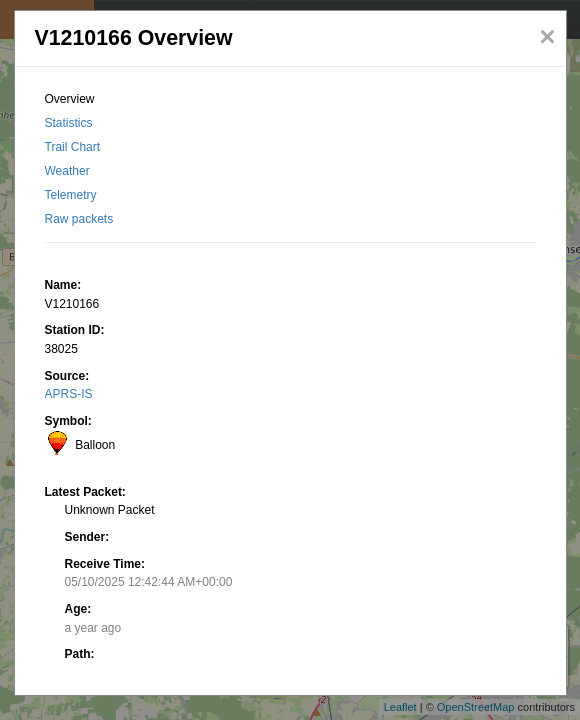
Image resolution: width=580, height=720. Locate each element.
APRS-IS (69, 394)
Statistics (69, 123)
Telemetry (71, 195)
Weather (67, 171)
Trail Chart (73, 147)
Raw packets (79, 219)
